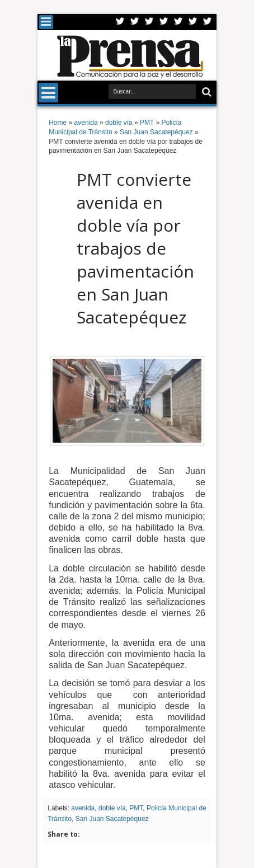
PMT (136, 808)
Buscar (206, 92)
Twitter (120, 22)
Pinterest (208, 22)
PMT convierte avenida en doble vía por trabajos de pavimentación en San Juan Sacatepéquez (135, 248)
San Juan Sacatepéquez (112, 819)
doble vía (112, 808)
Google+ (149, 22)
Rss (164, 22)
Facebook (135, 22)
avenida (83, 808)
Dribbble (193, 22)
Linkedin (178, 22)
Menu (46, 22)
